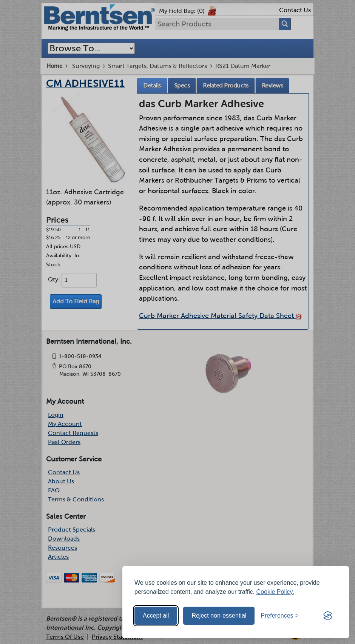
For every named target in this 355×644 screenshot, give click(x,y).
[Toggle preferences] (280, 616)
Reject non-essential (219, 616)
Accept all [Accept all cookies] (156, 616)
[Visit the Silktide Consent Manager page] (328, 616)
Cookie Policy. (275, 592)
